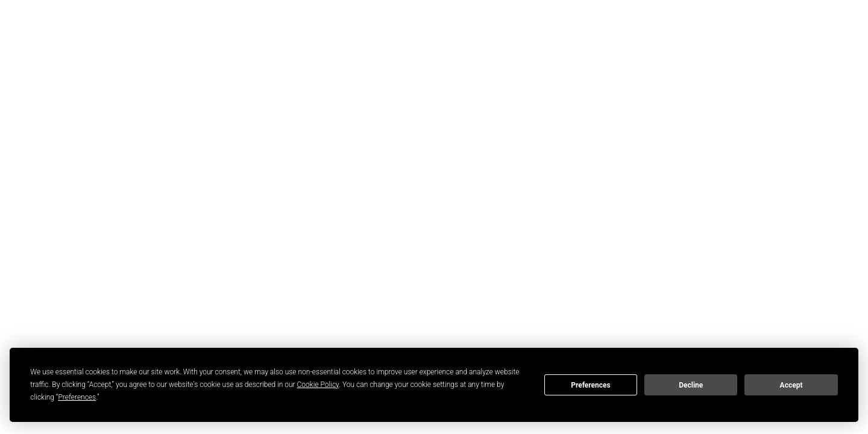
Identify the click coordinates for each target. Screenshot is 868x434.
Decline (691, 385)
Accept (791, 385)
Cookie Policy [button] (318, 385)
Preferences (591, 385)
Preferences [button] (77, 397)
